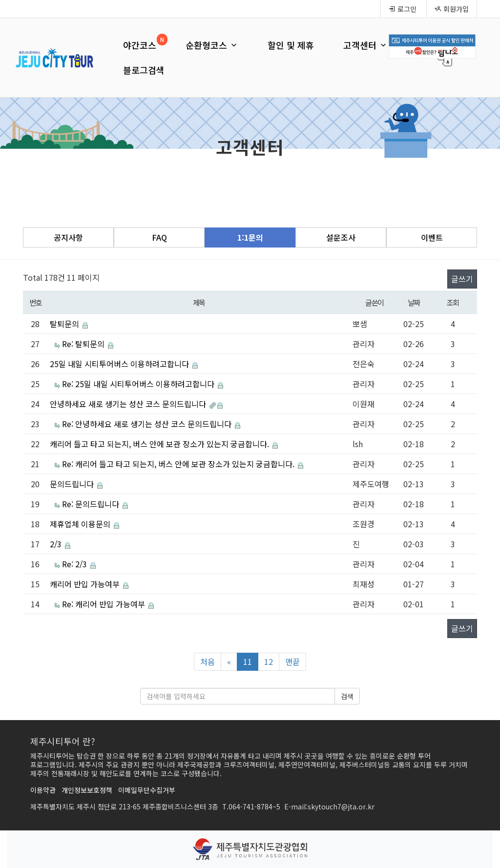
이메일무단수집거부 (147, 790)
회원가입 (452, 9)
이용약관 (43, 790)
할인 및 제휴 (291, 45)
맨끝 (292, 661)
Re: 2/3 (75, 564)
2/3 (57, 544)
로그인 (403, 9)
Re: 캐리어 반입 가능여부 (104, 604)
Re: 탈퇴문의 (84, 344)
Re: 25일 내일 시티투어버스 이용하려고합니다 (139, 384)
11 (248, 661)
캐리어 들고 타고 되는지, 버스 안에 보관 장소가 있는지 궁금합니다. (160, 444)
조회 (453, 302)
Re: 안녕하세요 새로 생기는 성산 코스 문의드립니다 (148, 424)
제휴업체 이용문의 (81, 524)
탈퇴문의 (65, 324)
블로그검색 (144, 70)
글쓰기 (462, 279)
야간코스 (140, 45)
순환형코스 (212, 45)
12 (269, 661)
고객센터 (365, 45)
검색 (347, 696)
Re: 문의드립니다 (92, 504)
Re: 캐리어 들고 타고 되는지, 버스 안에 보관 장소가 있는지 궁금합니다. (179, 464)
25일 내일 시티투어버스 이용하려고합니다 (120, 364)
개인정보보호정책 (87, 790)
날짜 (414, 302)
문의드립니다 (73, 484)
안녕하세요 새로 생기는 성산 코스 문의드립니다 (129, 404)
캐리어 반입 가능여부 (86, 584)
